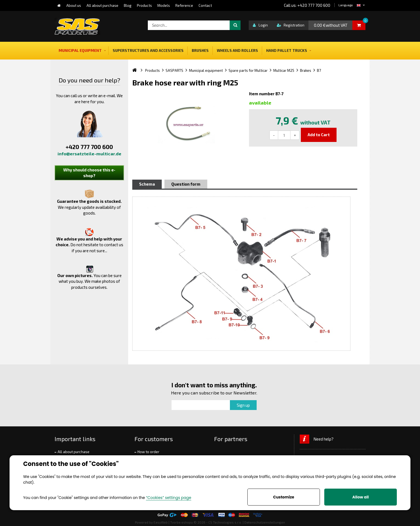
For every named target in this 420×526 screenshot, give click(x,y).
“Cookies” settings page (169, 498)
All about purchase (73, 452)
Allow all (361, 497)
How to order (148, 452)
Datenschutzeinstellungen (265, 522)
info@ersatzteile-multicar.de (89, 154)
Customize (283, 497)
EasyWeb (161, 522)
